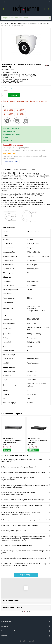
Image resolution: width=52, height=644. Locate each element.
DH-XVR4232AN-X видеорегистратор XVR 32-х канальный (38, 440)
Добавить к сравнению (19, 101)
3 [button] (26, 612)
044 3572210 (8, 110)
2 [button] (24, 612)
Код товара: (5, 69)
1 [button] (23, 612)
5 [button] (29, 612)
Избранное (47, 2)
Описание (7, 169)
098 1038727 (8, 114)
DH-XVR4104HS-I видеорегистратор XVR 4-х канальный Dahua (12, 440)
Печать (5, 101)
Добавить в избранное (38, 101)
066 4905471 (20, 110)
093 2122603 (20, 114)
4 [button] (28, 612)
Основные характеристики (24, 169)
